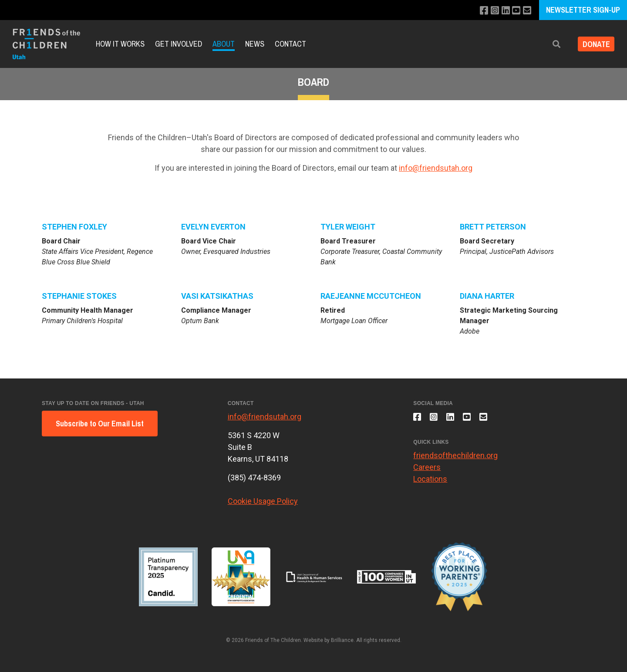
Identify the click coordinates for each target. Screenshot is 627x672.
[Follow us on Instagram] (491, 11)
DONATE (594, 44)
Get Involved (179, 44)
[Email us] (527, 11)
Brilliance (342, 640)
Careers (427, 471)
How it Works (120, 44)
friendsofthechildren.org (455, 459)
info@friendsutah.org (436, 168)
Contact (290, 44)
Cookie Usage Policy (263, 501)
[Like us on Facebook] (480, 11)
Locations (430, 482)
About (224, 44)
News (255, 44)
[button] (552, 44)
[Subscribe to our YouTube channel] (515, 11)
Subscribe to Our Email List (100, 424)
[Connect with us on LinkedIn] (503, 11)
